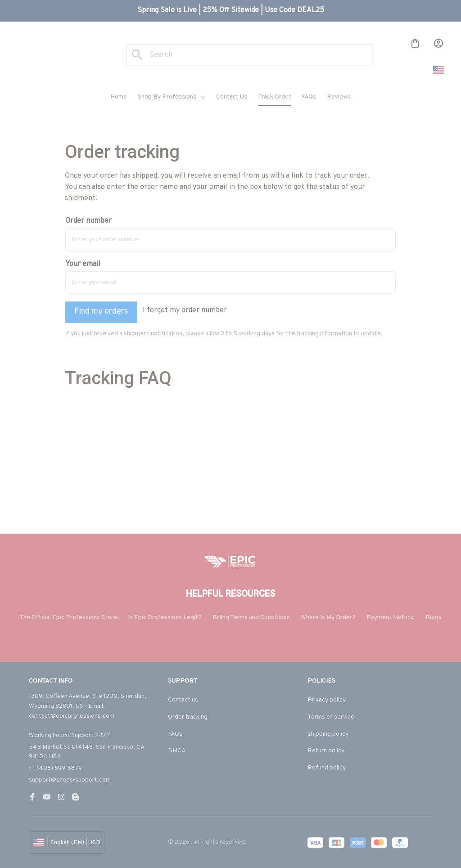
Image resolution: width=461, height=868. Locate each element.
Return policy (326, 751)
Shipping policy (328, 734)
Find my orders (101, 312)
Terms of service (331, 717)
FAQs (175, 734)
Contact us (183, 700)
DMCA (177, 751)
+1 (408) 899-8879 (55, 768)
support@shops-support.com (70, 780)
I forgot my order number (185, 310)
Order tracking (188, 717)
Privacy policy (327, 700)
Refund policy (327, 768)
